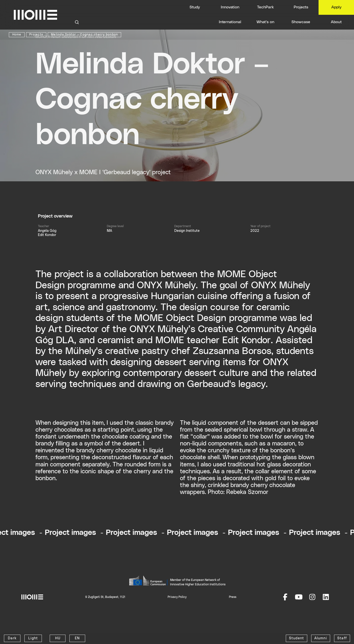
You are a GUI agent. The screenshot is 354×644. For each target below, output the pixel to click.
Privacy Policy (177, 597)
